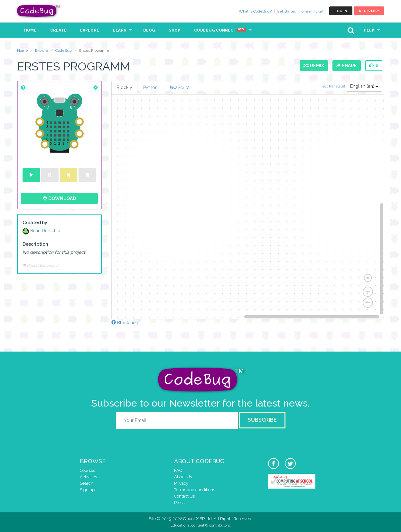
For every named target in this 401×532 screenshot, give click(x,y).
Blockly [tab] (124, 87)
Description (35, 244)
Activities (88, 477)
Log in (341, 11)
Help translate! (333, 86)
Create (58, 30)
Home (30, 30)
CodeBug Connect (220, 30)
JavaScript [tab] (179, 87)
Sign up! (88, 490)
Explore (90, 30)
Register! (369, 11)
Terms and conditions (195, 490)
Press (179, 503)
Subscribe (262, 420)
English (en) (364, 86)
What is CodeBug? (255, 11)
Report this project (41, 265)
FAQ (178, 470)
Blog (149, 30)
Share (347, 66)
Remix (314, 66)
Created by (35, 223)
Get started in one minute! (300, 11)
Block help (126, 323)
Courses (87, 470)
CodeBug (39, 11)
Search (87, 483)
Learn (120, 30)
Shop (175, 30)
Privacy (181, 483)
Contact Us (184, 496)
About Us (183, 477)
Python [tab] (150, 87)
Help (369, 30)
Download (59, 198)
